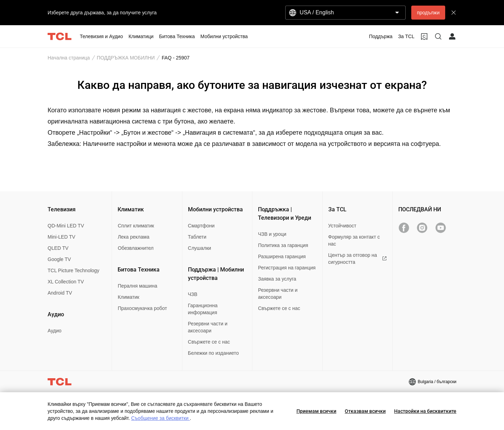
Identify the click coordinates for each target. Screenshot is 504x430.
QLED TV (58, 248)
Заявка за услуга (277, 279)
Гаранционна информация (203, 309)
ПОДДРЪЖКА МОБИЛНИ (126, 58)
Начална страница (69, 58)
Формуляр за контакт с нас (354, 240)
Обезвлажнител (135, 248)
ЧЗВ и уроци (272, 234)
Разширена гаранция (282, 256)
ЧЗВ (193, 294)
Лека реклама (133, 237)
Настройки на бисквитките (425, 411)
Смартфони (201, 226)
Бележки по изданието (213, 353)
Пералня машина (137, 286)
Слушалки (199, 248)
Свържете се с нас (209, 342)
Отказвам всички (365, 411)
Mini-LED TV (61, 237)
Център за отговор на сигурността (358, 259)
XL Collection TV (66, 282)
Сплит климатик (136, 226)
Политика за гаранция (283, 245)
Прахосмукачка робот (142, 308)
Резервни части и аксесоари (208, 327)
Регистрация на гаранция (287, 268)
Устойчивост (342, 226)
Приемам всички (316, 411)
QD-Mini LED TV (66, 226)
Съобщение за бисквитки (161, 418)
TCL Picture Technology (73, 270)
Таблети (197, 237)
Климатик (128, 297)
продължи (428, 13)
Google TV (59, 259)
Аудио (55, 331)
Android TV (60, 293)
